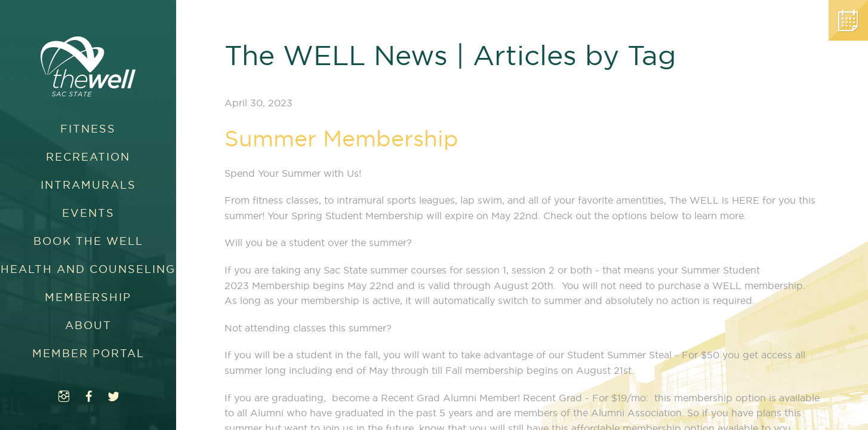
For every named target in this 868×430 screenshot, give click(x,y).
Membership (88, 297)
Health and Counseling (88, 269)
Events (88, 213)
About (88, 325)
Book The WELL (88, 241)
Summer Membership (341, 138)
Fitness (88, 129)
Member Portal (88, 353)
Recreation (88, 157)
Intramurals (88, 185)
